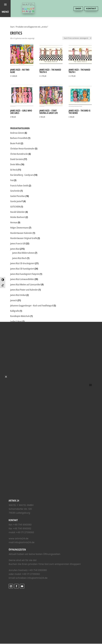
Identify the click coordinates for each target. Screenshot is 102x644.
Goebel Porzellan (18, 196)
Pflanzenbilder (17, 374)
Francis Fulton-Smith (19, 186)
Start (12, 27)
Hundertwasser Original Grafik (24, 238)
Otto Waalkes (16, 358)
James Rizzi (15, 249)
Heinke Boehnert (18, 217)
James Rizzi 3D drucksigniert (22, 263)
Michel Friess (16, 353)
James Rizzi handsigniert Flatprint (25, 274)
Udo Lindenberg (17, 421)
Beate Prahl (15, 143)
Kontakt (90, 8)
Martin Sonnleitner (19, 337)
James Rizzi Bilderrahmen (23, 253)
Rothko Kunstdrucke (19, 390)
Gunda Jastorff (17, 201)
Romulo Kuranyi (17, 379)
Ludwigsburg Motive (19, 327)
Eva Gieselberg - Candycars (22, 175)
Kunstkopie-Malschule (20, 316)
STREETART (15, 406)
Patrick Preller (16, 369)
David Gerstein (17, 159)
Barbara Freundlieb (19, 138)
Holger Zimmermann (19, 228)
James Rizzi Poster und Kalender (24, 290)
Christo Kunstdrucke (19, 154)
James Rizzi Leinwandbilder (22, 279)
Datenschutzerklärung (85, 627)
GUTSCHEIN (15, 207)
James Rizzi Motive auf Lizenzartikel (25, 284)
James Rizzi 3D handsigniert (22, 269)
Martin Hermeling (18, 332)
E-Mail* (11, 586)
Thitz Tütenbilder (18, 411)
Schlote (13, 395)
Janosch (14, 300)
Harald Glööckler (18, 212)
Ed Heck (14, 170)
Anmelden (22, 595)
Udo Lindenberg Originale (22, 427)
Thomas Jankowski (18, 416)
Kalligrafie (15, 311)
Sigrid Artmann (17, 400)
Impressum (85, 631)
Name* (11, 577)
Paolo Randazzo (17, 364)
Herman (14, 222)
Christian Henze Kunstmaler (22, 148)
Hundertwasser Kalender (21, 233)
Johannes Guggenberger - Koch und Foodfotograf (32, 305)
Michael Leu (16, 348)
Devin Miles (15, 164)
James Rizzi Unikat (18, 295)
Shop (74, 8)
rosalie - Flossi (16, 385)
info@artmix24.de (15, 514)
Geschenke (15, 191)
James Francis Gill (18, 243)
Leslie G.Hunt (16, 321)
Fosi (12, 180)
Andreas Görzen (17, 133)
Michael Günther (18, 342)
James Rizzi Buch (19, 258)
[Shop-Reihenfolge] (77, 38)
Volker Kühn (16, 437)
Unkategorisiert (17, 432)
